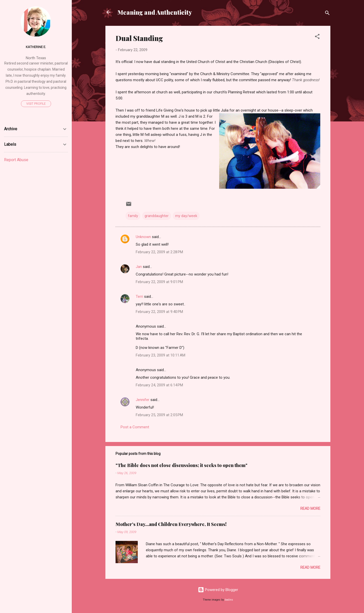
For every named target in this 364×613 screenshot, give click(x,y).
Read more (310, 509)
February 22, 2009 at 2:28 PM (159, 252)
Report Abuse (16, 160)
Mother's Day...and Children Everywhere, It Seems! (171, 524)
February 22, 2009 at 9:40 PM (159, 312)
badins (229, 600)
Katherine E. (36, 47)
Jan (139, 267)
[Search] (327, 14)
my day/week (186, 216)
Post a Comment (135, 427)
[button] (317, 37)
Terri (139, 297)
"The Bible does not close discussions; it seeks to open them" (181, 465)
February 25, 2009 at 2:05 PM (159, 415)
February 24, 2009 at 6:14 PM (159, 385)
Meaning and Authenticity (155, 12)
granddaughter (157, 216)
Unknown (143, 237)
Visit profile (36, 104)
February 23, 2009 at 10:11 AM (161, 355)
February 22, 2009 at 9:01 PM (159, 282)
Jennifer (143, 400)
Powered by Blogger (218, 590)
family (133, 216)
